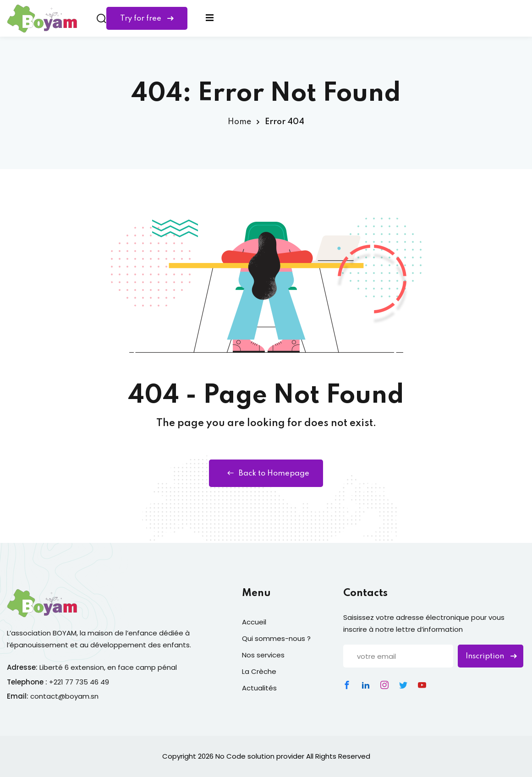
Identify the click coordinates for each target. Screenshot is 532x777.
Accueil (254, 622)
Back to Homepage (266, 473)
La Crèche (259, 671)
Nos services (263, 655)
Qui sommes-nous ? (276, 638)
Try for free (147, 19)
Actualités (259, 688)
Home (239, 122)
